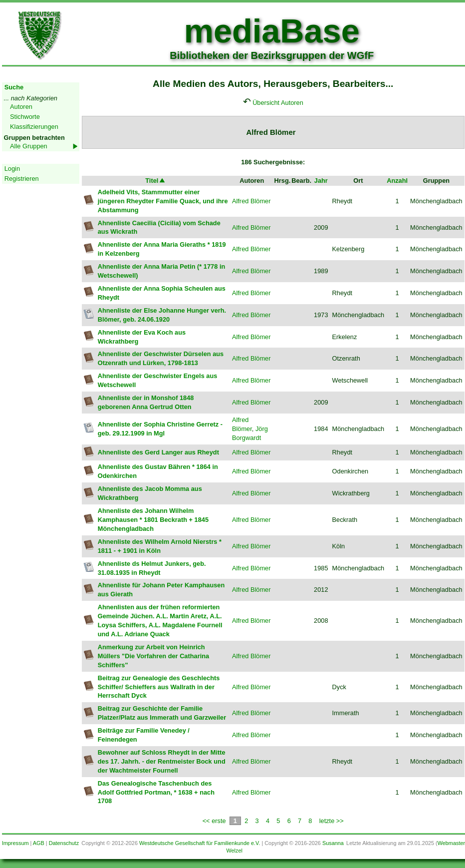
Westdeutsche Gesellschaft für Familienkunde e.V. (200, 843)
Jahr (321, 181)
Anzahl (397, 181)
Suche (14, 87)
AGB (39, 843)
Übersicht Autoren (278, 103)
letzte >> (332, 821)
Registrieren (22, 179)
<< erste (214, 821)
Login (12, 169)
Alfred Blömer (251, 201)
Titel (156, 181)
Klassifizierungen (34, 127)
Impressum (15, 843)
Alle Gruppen (29, 146)
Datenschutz (64, 843)
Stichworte (25, 117)
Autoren (21, 107)
